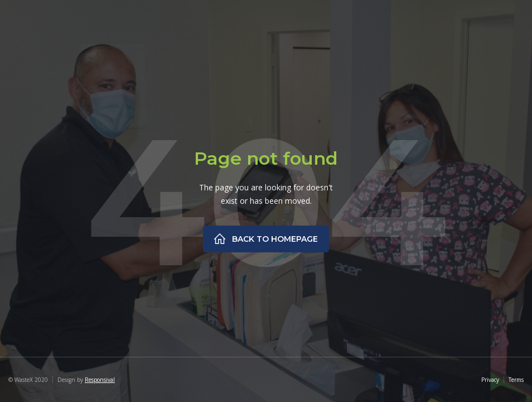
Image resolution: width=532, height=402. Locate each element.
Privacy (490, 380)
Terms (516, 380)
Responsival (100, 380)
